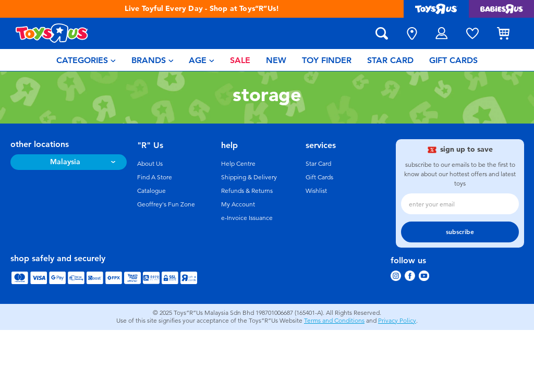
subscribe (460, 232)
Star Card (318, 164)
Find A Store (155, 177)
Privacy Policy (397, 321)
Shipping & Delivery (249, 177)
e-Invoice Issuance (247, 218)
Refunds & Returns (247, 191)
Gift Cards (319, 177)
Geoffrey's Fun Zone (166, 204)
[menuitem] (86, 60)
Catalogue (151, 191)
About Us (150, 164)
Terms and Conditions (334, 321)
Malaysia (65, 162)
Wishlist (316, 191)
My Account (238, 204)
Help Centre (238, 164)
